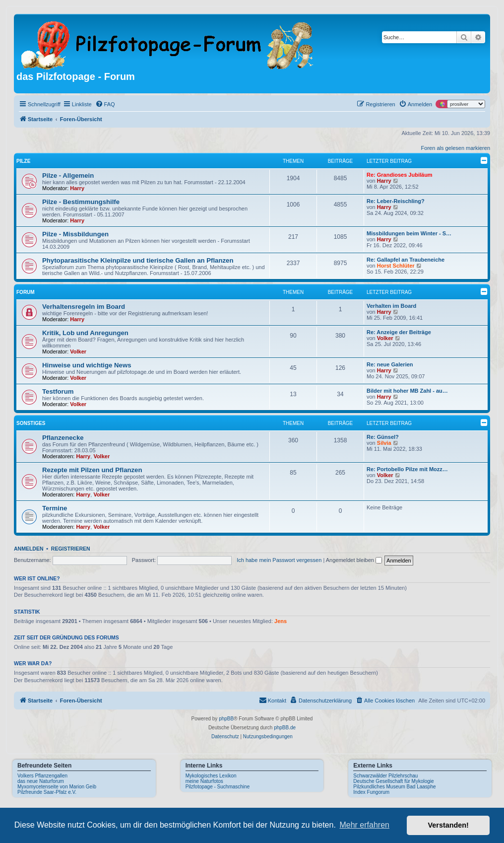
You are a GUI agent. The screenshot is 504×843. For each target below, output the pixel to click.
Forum (26, 292)
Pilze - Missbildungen (75, 234)
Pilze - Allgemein (68, 176)
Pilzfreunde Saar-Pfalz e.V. (47, 792)
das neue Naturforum (41, 781)
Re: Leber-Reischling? (396, 201)
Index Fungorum (371, 792)
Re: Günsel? (383, 437)
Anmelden (29, 549)
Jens (281, 621)
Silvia (384, 443)
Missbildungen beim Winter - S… (409, 233)
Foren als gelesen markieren (456, 148)
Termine (55, 508)
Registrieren (71, 549)
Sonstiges (31, 423)
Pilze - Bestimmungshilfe (81, 202)
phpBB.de (285, 728)
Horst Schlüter (396, 266)
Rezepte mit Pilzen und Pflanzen (92, 470)
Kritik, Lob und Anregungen (85, 333)
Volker (78, 351)
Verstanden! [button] (448, 825)
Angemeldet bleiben (354, 560)
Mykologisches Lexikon (211, 776)
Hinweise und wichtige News (87, 365)
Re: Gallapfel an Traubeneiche (406, 260)
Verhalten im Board (391, 306)
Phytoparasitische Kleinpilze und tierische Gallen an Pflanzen (138, 260)
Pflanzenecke (63, 438)
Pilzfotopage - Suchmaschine (218, 787)
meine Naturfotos (204, 781)
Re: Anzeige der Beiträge (399, 332)
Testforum (58, 391)
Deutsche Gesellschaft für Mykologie (393, 781)
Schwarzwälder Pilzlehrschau (385, 776)
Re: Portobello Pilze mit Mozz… (407, 469)
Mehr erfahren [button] (364, 825)
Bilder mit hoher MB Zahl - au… (407, 391)
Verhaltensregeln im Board (84, 307)
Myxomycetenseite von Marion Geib (57, 787)
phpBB (226, 719)
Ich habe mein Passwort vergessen (279, 560)
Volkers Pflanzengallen (42, 776)
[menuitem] (105, 104)
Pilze (23, 161)
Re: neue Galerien (390, 364)
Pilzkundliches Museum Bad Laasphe (394, 787)
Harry (77, 188)
